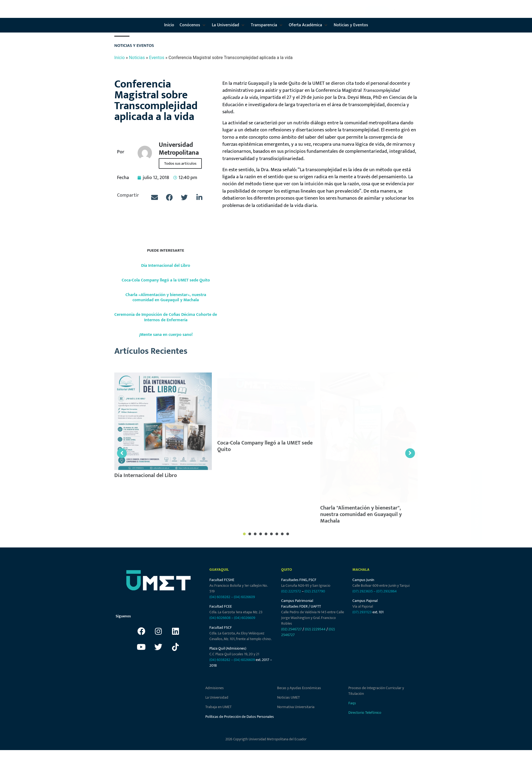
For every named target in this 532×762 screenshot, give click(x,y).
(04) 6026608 (220, 618)
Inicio (119, 58)
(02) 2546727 (291, 629)
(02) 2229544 (315, 629)
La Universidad (217, 697)
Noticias (137, 58)
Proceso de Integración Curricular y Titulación (376, 691)
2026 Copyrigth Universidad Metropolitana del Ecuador (266, 739)
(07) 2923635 (363, 591)
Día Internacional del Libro (166, 266)
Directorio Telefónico (365, 713)
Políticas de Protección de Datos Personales (240, 717)
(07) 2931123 (362, 612)
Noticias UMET (288, 697)
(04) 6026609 (244, 597)
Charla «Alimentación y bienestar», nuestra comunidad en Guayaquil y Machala (166, 297)
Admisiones (215, 688)
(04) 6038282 (220, 597)
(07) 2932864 (387, 591)
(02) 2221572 (291, 591)
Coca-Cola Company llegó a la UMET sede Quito (166, 280)
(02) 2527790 (315, 591)
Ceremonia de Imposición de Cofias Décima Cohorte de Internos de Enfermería (166, 317)
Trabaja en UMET (218, 707)
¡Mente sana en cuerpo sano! (166, 335)
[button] (207, 11)
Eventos (157, 58)
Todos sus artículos (180, 163)
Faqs (352, 703)
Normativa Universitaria (296, 707)
